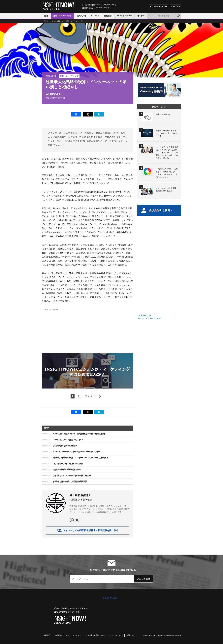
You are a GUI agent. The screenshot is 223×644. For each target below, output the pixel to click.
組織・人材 (81, 16)
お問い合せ (131, 635)
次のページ (91, 396)
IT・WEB (95, 16)
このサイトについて (115, 635)
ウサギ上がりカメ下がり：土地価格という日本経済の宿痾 (79, 434)
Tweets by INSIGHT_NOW (150, 318)
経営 (46, 16)
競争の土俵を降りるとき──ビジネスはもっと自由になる (166, 133)
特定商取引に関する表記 (95, 635)
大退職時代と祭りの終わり (65, 446)
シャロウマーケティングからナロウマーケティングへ (77, 452)
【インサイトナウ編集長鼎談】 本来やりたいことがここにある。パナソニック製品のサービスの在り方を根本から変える (167, 152)
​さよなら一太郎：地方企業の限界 (68, 464)
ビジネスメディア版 (159, 6)
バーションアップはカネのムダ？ (68, 440)
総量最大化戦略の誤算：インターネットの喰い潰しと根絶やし (81, 458)
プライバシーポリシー (74, 635)
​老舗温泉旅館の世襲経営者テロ (67, 470)
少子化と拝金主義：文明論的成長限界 (70, 482)
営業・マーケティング (62, 16)
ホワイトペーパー (124, 16)
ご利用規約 (58, 635)
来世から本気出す (163, 114)
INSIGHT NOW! (58, 6)
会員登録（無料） (158, 210)
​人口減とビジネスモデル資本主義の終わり (72, 476)
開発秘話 (108, 16)
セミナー (141, 16)
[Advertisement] (104, 328)
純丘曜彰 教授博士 (54, 94)
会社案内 (47, 635)
